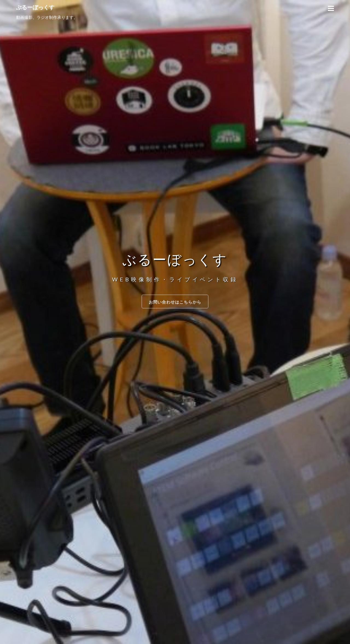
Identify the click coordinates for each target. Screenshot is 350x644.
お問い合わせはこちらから (175, 302)
